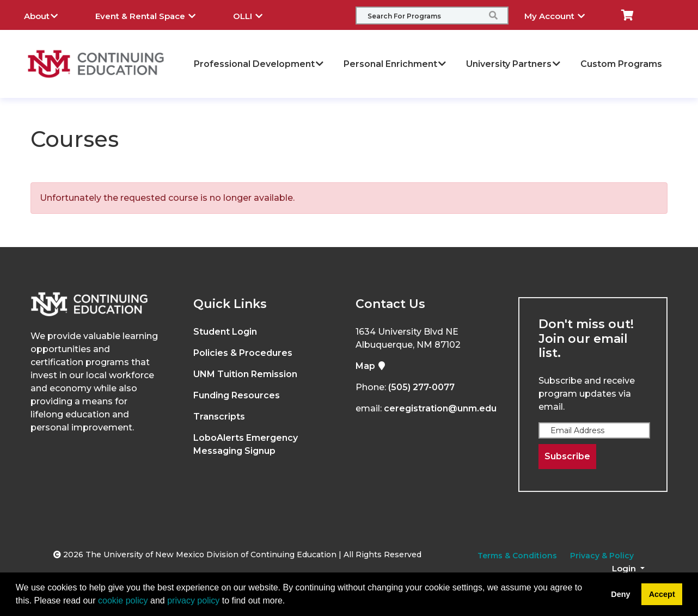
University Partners (514, 64)
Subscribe (567, 456)
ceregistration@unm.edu (440, 408)
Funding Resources (237, 395)
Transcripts (219, 417)
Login (625, 568)
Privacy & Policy (602, 556)
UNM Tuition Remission (245, 374)
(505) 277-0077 (421, 387)
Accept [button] (662, 594)
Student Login (225, 332)
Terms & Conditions (517, 556)
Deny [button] (620, 594)
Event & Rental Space (154, 15)
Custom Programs (621, 64)
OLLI (256, 15)
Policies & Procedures (243, 353)
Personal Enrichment (395, 64)
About (49, 15)
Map (371, 366)
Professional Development (259, 64)
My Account (563, 15)
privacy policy (193, 600)
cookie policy (123, 600)
